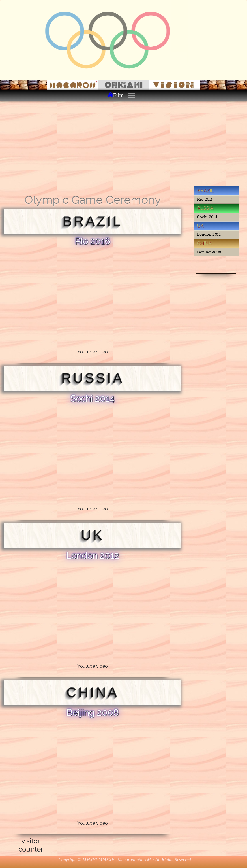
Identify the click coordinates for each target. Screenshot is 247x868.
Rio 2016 (205, 200)
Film (119, 95)
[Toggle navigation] (132, 95)
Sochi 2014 (207, 217)
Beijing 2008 (209, 252)
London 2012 (209, 235)
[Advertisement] (123, 144)
